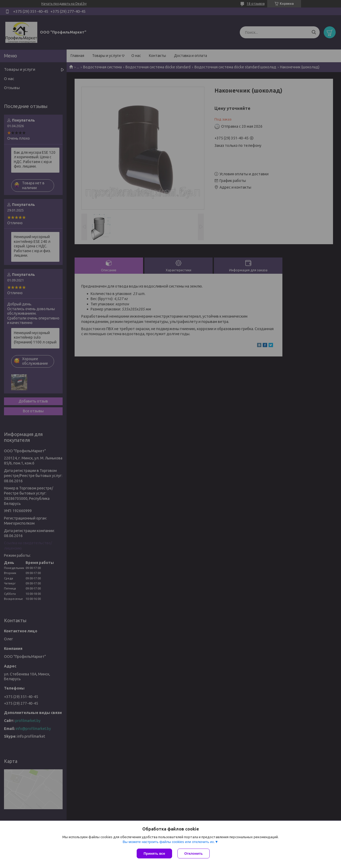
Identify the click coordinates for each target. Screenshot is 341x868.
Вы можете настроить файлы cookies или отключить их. (169, 842)
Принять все (154, 854)
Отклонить (194, 854)
